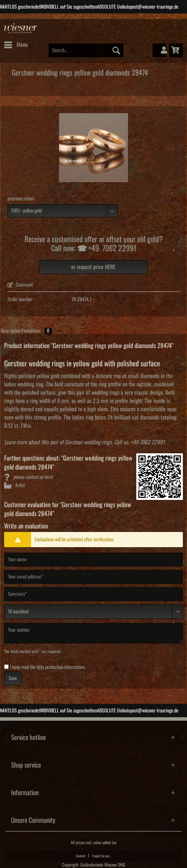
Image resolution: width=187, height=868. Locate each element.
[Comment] (93, 612)
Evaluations (37, 331)
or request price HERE (93, 267)
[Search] (116, 50)
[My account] (159, 50)
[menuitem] (16, 45)
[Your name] (93, 560)
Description (11, 331)
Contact (81, 856)
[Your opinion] (93, 633)
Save (13, 678)
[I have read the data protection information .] (6, 667)
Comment (20, 285)
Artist (14, 485)
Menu (16, 43)
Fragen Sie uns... (102, 856)
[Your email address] (93, 577)
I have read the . (48, 667)
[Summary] (93, 594)
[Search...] (86, 50)
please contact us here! (29, 477)
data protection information (61, 667)
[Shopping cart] (176, 50)
